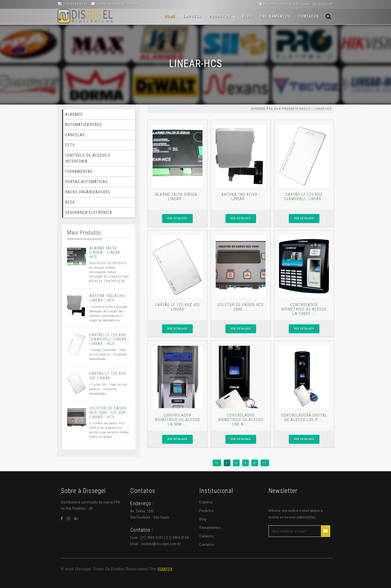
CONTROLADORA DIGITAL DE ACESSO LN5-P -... (304, 417)
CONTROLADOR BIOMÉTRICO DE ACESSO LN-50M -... (177, 420)
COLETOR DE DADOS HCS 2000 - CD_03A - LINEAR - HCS (109, 413)
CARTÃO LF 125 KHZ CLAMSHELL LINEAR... (304, 197)
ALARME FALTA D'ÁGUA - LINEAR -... (178, 197)
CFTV (70, 145)
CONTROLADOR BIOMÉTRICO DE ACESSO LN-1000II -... (304, 309)
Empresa (192, 16)
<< (217, 463)
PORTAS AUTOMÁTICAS (86, 182)
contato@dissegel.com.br (161, 544)
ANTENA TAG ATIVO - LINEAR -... (241, 197)
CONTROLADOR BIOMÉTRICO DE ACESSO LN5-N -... (241, 420)
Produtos (206, 511)
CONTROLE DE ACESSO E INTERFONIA (88, 158)
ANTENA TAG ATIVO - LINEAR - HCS (109, 298)
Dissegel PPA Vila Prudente (275, 109)
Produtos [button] (220, 16)
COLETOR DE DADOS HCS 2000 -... (241, 307)
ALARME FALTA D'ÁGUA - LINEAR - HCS (106, 252)
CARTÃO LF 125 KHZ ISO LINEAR (177, 307)
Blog (247, 16)
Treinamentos (275, 16)
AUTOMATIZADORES (83, 125)
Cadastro (206, 536)
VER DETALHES (177, 218)
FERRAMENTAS (79, 172)
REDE (70, 202)
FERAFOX (165, 569)
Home (170, 16)
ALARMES (74, 114)
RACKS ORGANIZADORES (88, 192)
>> (265, 463)
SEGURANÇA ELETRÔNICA (89, 212)
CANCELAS (75, 135)
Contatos (309, 16)
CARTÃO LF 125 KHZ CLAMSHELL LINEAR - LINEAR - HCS (109, 339)
